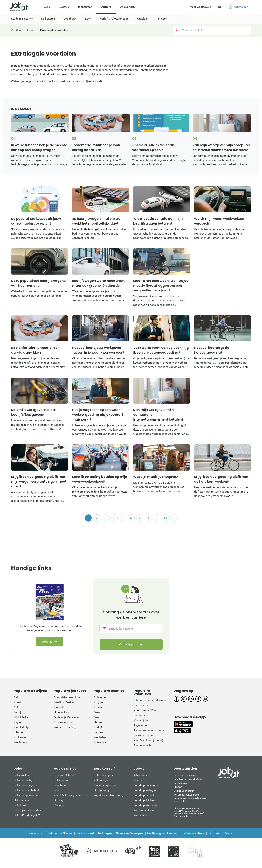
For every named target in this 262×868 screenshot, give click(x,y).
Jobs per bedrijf (24, 780)
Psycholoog (141, 725)
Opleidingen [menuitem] (127, 7)
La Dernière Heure (193, 833)
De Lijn (18, 712)
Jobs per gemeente (26, 795)
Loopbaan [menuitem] (70, 19)
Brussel (98, 707)
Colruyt (18, 707)
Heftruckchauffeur (145, 710)
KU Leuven (20, 737)
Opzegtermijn (102, 790)
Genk (97, 712)
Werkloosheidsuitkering (108, 795)
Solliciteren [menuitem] (48, 19)
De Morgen (105, 833)
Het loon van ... (23, 800)
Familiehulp (21, 727)
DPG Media (21, 717)
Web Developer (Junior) (148, 740)
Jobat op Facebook (146, 785)
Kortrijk (98, 727)
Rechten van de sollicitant (188, 779)
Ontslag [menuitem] (142, 19)
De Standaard (85, 833)
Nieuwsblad (36, 833)
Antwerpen (100, 697)
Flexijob (59, 707)
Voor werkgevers (201, 7)
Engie (17, 722)
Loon (57, 790)
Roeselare (100, 742)
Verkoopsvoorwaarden (186, 795)
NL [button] (220, 7)
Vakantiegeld (102, 780)
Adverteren (140, 775)
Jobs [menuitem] (47, 7)
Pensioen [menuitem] (161, 19)
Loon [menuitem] (88, 19)
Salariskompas (103, 775)
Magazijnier (141, 720)
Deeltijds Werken (64, 702)
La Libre (214, 833)
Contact (139, 780)
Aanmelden (238, 7)
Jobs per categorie (25, 785)
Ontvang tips (128, 645)
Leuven (98, 732)
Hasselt (98, 722)
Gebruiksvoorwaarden (186, 775)
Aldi (16, 697)
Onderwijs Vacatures (67, 717)
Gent (97, 717)
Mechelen (100, 737)
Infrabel (19, 732)
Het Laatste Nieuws (60, 833)
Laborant (139, 715)
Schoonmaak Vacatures (149, 730)
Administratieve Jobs (67, 697)
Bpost (17, 702)
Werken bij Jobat (144, 810)
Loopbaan (60, 785)
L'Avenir (228, 833)
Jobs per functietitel (26, 790)
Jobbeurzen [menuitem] (85, 7)
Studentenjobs (63, 722)
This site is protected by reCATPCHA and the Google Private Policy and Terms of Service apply (189, 812)
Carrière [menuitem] (106, 7)
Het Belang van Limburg (162, 833)
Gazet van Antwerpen (129, 833)
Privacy (178, 787)
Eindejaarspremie (105, 785)
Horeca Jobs (62, 712)
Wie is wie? (141, 815)
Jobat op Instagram (146, 790)
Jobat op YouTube (145, 805)
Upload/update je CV (27, 815)
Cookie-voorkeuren (184, 791)
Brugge (98, 702)
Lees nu (47, 642)
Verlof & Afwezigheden (68, 795)
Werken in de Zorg (65, 727)
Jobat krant (21, 805)
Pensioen (60, 805)
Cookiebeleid (181, 783)
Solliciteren (61, 780)
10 (165, 518)
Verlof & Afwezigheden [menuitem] (114, 19)
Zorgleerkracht (143, 745)
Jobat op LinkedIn (145, 795)
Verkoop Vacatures (145, 735)
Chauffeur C (141, 705)
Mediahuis (20, 742)
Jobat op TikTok (144, 800)
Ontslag (59, 800)
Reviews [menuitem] (64, 7)
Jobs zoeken (22, 775)
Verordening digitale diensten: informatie (190, 800)
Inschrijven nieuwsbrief (28, 810)
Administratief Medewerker (150, 700)
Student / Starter (64, 775)
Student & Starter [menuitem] (22, 19)
